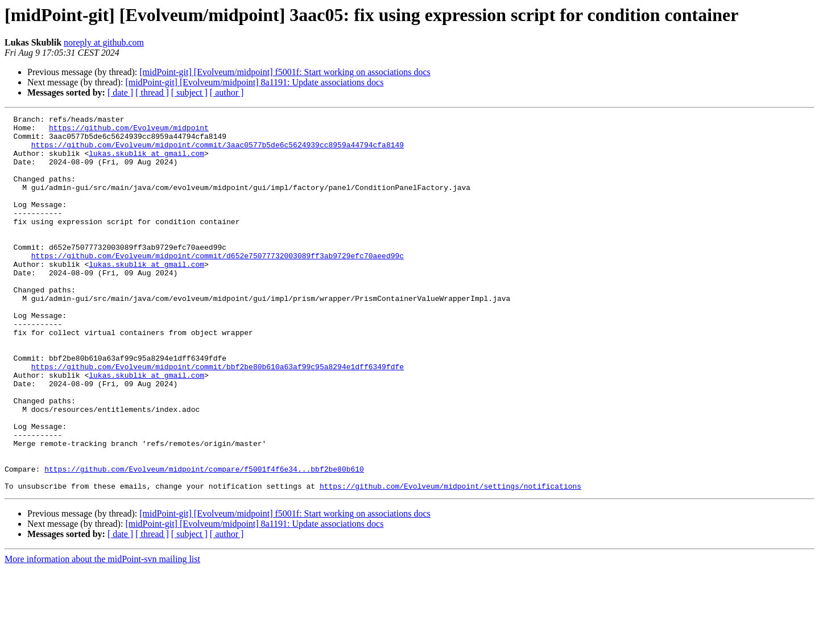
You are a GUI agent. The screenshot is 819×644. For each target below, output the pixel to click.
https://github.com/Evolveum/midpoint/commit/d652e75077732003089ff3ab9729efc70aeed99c (218, 284)
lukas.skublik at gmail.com (146, 162)
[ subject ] (189, 92)
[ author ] (227, 92)
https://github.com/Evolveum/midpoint (129, 131)
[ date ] (120, 92)
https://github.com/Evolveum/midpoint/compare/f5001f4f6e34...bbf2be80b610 (204, 540)
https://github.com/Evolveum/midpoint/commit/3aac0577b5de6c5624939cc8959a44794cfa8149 (218, 151)
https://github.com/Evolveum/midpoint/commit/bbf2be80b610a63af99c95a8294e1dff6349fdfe (218, 418)
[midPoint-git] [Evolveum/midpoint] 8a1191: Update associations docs (254, 82)
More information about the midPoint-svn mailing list (102, 634)
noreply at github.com (104, 42)
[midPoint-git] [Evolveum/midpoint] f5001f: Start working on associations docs (285, 72)
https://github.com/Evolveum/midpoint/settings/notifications (450, 561)
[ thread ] (152, 92)
